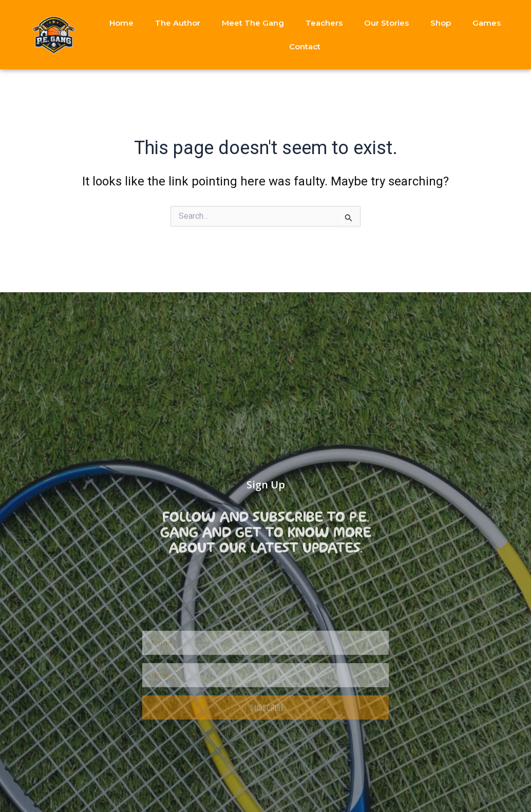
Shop (441, 23)
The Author (178, 23)
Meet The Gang (253, 23)
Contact (305, 46)
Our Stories (386, 23)
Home (121, 23)
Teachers (324, 23)
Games (487, 23)
